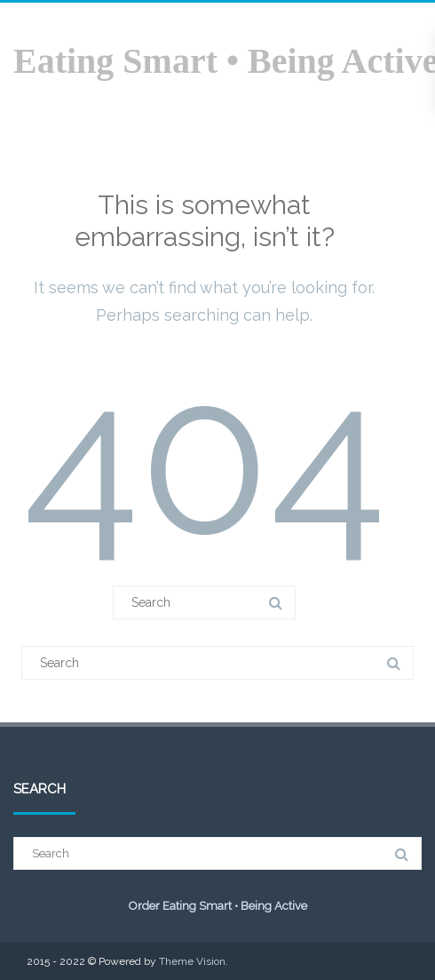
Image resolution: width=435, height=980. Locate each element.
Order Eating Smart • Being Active (218, 906)
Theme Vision (192, 961)
